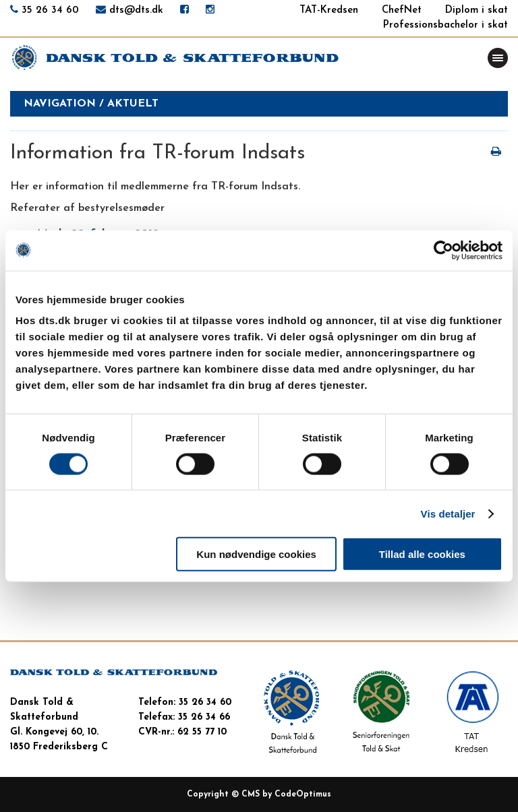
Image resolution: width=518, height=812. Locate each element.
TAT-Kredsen (329, 10)
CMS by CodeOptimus (286, 794)
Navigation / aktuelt (91, 104)
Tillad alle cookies (422, 554)
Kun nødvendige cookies (256, 554)
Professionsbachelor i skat (445, 25)
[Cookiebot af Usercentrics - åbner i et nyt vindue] (443, 250)
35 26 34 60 (50, 10)
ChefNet (402, 10)
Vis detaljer (448, 513)
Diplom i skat (477, 10)
